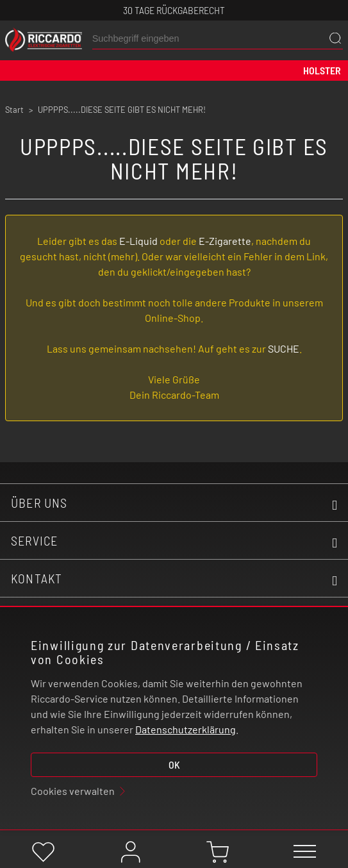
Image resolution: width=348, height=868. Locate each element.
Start (14, 110)
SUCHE (284, 348)
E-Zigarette (225, 241)
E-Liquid (138, 241)
